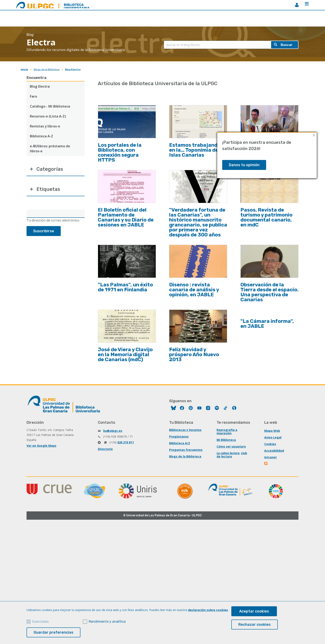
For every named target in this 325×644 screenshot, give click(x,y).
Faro (33, 96)
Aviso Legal (273, 437)
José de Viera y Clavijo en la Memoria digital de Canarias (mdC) (125, 355)
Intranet (270, 457)
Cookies (270, 444)
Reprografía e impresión (227, 432)
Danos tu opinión (244, 165)
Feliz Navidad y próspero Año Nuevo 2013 (194, 355)
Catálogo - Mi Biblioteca (50, 106)
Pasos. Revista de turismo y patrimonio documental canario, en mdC (266, 217)
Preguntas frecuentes (186, 450)
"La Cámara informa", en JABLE (267, 324)
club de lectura (232, 455)
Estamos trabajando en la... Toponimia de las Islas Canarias (198, 150)
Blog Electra (73, 69)
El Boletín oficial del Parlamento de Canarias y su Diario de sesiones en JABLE (126, 217)
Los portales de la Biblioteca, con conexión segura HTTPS (120, 153)
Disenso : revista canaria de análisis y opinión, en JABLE (194, 290)
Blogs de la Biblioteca (47, 69)
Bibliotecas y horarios (185, 430)
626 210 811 (126, 442)
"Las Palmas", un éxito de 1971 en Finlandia (125, 287)
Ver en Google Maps (41, 446)
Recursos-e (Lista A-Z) (48, 116)
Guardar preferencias (53, 632)
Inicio (24, 69)
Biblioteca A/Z (180, 443)
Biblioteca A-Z (41, 136)
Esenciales (41, 622)
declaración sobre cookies (208, 610)
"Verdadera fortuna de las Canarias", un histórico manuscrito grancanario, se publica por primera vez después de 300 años (198, 222)
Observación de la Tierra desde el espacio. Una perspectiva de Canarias (269, 292)
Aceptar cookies (254, 611)
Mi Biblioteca (226, 440)
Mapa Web (272, 431)
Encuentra (36, 78)
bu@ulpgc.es (113, 431)
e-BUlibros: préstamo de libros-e (50, 149)
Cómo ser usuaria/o (231, 446)
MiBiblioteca (297, 5)
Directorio (105, 449)
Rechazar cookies (255, 625)
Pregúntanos (179, 436)
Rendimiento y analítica (107, 622)
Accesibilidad (274, 451)
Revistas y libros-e (45, 126)
